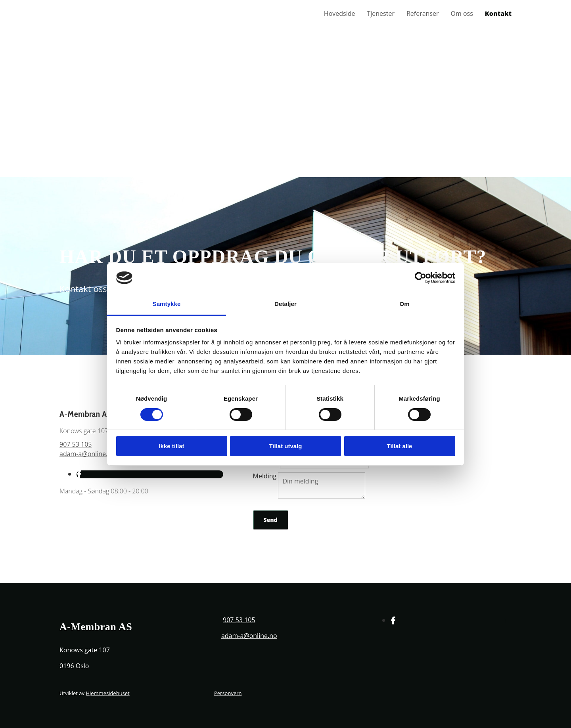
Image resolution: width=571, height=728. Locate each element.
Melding (265, 476)
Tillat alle (400, 446)
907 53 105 (76, 444)
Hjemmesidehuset (107, 693)
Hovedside (340, 14)
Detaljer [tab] (285, 304)
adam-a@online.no (87, 454)
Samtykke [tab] (167, 304)
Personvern (228, 693)
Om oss (462, 14)
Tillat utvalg (285, 446)
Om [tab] (404, 304)
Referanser (423, 14)
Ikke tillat (171, 446)
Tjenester (380, 14)
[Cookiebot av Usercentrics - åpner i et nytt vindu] (421, 278)
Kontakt (498, 14)
